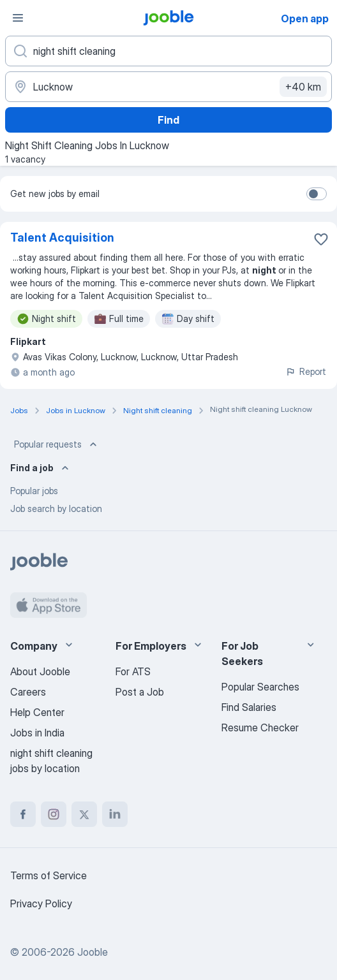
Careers (28, 692)
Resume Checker (260, 728)
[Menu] (18, 18)
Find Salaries (249, 707)
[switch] (317, 194)
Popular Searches (260, 687)
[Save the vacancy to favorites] (321, 239)
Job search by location (56, 508)
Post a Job (140, 692)
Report (306, 371)
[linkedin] (115, 814)
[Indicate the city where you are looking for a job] (168, 87)
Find (168, 120)
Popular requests (57, 444)
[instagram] (54, 814)
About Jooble (40, 671)
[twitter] (84, 814)
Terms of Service (49, 875)
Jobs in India (37, 733)
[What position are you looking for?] (168, 51)
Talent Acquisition (62, 238)
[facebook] (23, 814)
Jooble (93, 952)
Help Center (37, 712)
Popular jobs (34, 491)
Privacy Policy (41, 903)
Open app (305, 18)
